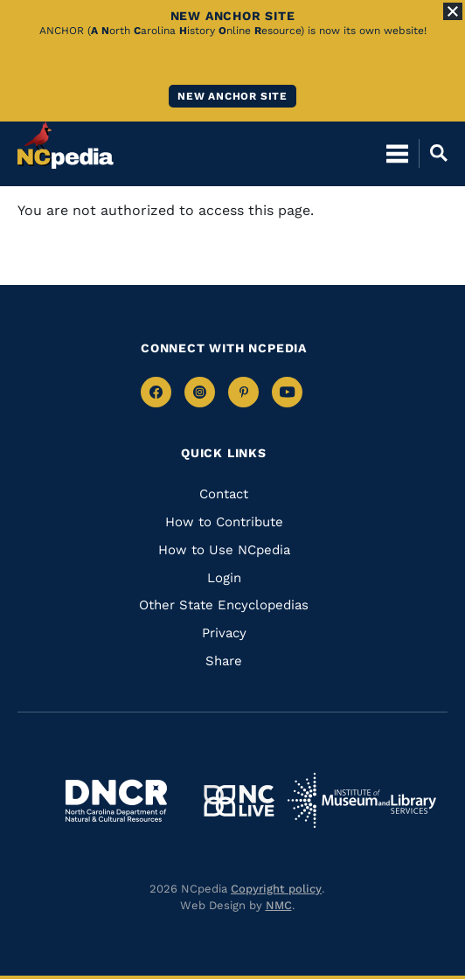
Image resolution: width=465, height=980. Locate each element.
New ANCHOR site (232, 96)
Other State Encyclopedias (224, 605)
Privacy (224, 633)
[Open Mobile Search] (433, 153)
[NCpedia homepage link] (66, 145)
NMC (279, 905)
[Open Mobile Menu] (397, 153)
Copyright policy (276, 889)
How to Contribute (224, 522)
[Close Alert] (453, 11)
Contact (224, 494)
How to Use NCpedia (224, 550)
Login (224, 578)
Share (224, 661)
